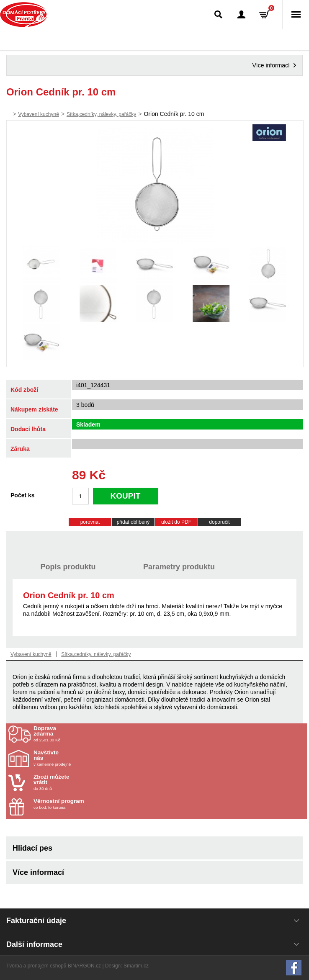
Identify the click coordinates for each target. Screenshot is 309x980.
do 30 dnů (82, 782)
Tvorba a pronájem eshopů (36, 966)
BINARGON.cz (84, 966)
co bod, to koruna (82, 804)
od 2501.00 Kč (169, 734)
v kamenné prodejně (82, 758)
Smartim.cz (136, 966)
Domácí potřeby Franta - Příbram (24, 15)
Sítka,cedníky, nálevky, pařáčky (101, 114)
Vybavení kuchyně (39, 114)
